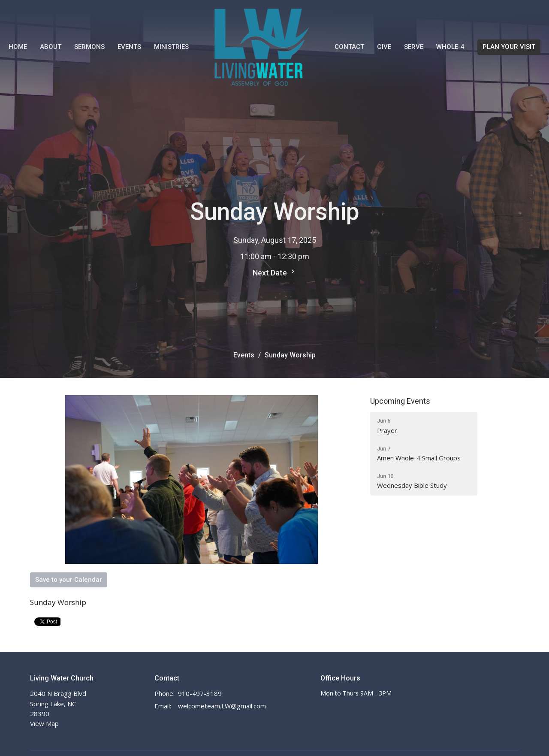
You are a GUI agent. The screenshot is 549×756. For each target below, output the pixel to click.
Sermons (89, 47)
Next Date (275, 272)
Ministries (171, 47)
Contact (349, 47)
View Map (44, 723)
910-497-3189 (200, 693)
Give (384, 47)
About (51, 47)
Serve (414, 47)
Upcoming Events (400, 401)
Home (18, 47)
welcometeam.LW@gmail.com (222, 706)
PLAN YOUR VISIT (509, 47)
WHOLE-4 (450, 47)
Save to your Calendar (69, 580)
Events (129, 47)
